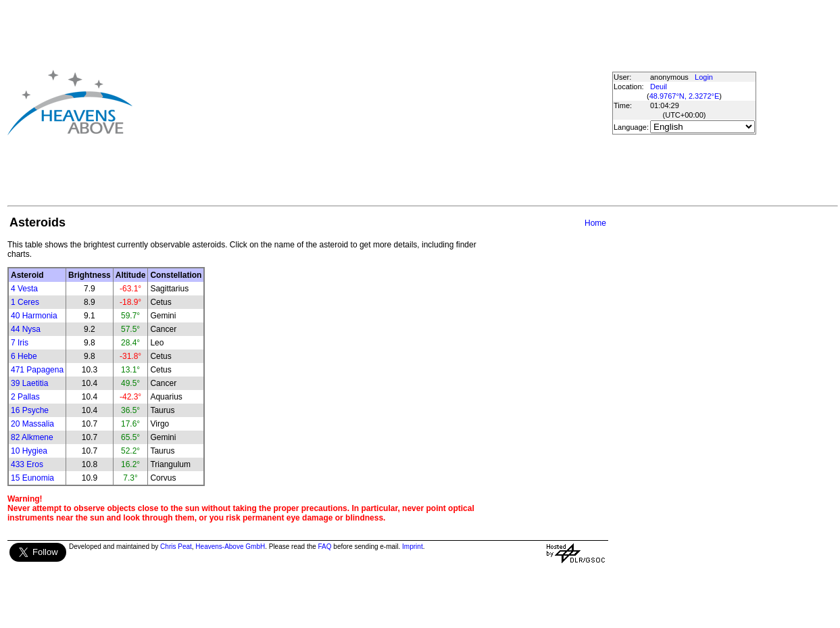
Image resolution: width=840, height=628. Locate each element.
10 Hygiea (29, 451)
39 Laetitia (29, 383)
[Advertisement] (349, 102)
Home (595, 223)
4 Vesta (24, 289)
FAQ (325, 547)
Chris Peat (176, 547)
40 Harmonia (34, 316)
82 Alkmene (32, 437)
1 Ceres (25, 302)
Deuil (659, 87)
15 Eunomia (32, 478)
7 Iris (20, 343)
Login (704, 77)
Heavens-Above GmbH (230, 547)
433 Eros (27, 464)
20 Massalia (32, 424)
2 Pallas (25, 397)
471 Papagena (37, 370)
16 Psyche (30, 410)
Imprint (413, 547)
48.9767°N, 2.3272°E (685, 96)
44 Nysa (26, 329)
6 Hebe (24, 356)
